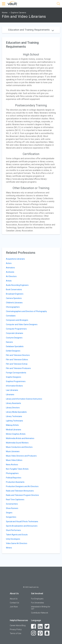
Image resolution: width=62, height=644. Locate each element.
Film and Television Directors (18, 355)
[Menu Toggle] (4, 4)
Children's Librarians (14, 303)
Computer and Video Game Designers (22, 324)
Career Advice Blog (18, 625)
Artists (9, 281)
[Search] (58, 4)
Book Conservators (14, 289)
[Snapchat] (47, 633)
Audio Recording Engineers (17, 285)
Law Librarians (12, 390)
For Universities (38, 603)
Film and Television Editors (17, 360)
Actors (9, 263)
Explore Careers (19, 13)
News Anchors (12, 465)
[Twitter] (47, 626)
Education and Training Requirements (31, 30)
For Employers (37, 599)
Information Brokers (14, 386)
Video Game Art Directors (17, 543)
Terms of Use (15, 633)
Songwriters (11, 517)
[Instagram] (34, 633)
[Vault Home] (13, 3)
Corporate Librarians (15, 333)
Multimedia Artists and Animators (20, 438)
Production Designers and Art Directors (22, 486)
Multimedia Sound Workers (17, 443)
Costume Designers (14, 338)
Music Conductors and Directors (19, 447)
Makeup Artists (12, 425)
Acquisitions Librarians (15, 259)
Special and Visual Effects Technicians (22, 522)
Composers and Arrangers (17, 320)
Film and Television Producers (18, 368)
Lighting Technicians (14, 421)
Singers (9, 513)
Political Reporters (14, 478)
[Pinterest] (40, 633)
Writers (9, 548)
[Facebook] (34, 626)
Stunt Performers (13, 530)
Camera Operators (14, 298)
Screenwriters (12, 504)
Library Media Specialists (16, 412)
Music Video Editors (14, 460)
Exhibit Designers (13, 351)
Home (5, 13)
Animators (10, 268)
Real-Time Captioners (15, 500)
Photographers (12, 473)
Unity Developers (13, 539)
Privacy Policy (16, 629)
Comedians (11, 316)
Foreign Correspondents (16, 373)
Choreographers (13, 307)
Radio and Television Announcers (20, 491)
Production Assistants (15, 482)
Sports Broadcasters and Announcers (22, 526)
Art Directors (11, 276)
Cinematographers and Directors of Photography (26, 311)
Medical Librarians (14, 430)
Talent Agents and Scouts (17, 535)
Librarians (10, 395)
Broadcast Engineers (15, 294)
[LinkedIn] (40, 626)
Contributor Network (40, 613)
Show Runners (12, 508)
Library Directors (13, 408)
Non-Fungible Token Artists (17, 469)
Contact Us (14, 603)
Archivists (10, 272)
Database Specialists (15, 346)
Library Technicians (14, 416)
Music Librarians (13, 451)
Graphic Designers (14, 377)
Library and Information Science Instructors (24, 399)
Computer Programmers (16, 329)
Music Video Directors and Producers (21, 456)
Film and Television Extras (17, 364)
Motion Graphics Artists (16, 434)
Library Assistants (13, 403)
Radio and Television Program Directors (22, 495)
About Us (14, 599)
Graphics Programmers (16, 381)
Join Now (14, 607)
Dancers (9, 342)
